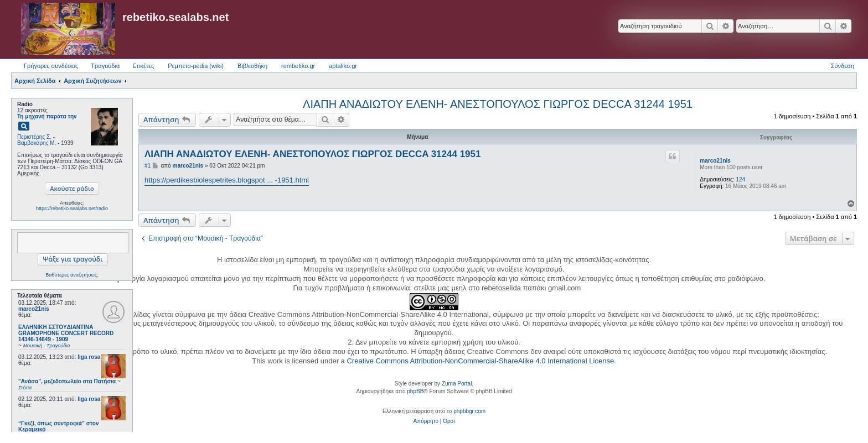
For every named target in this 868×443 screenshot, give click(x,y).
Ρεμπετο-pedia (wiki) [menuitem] (196, 66)
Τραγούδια (105, 66)
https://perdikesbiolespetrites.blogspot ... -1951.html (227, 180)
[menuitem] (426, 421)
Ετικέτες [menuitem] (143, 66)
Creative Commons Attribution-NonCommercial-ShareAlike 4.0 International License (480, 361)
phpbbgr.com (469, 411)
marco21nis (34, 309)
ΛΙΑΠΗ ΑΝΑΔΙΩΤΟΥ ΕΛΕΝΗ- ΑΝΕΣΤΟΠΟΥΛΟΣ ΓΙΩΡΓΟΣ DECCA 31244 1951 (498, 104)
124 (740, 179)
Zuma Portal (457, 384)
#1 (148, 166)
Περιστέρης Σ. (34, 137)
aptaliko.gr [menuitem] (343, 66)
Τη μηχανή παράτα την (47, 116)
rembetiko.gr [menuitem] (298, 66)
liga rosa (89, 357)
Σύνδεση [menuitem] (843, 66)
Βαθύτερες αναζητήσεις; (72, 275)
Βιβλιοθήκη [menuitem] (252, 66)
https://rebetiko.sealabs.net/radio (72, 209)
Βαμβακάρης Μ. (37, 143)
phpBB (415, 391)
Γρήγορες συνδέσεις (51, 66)
